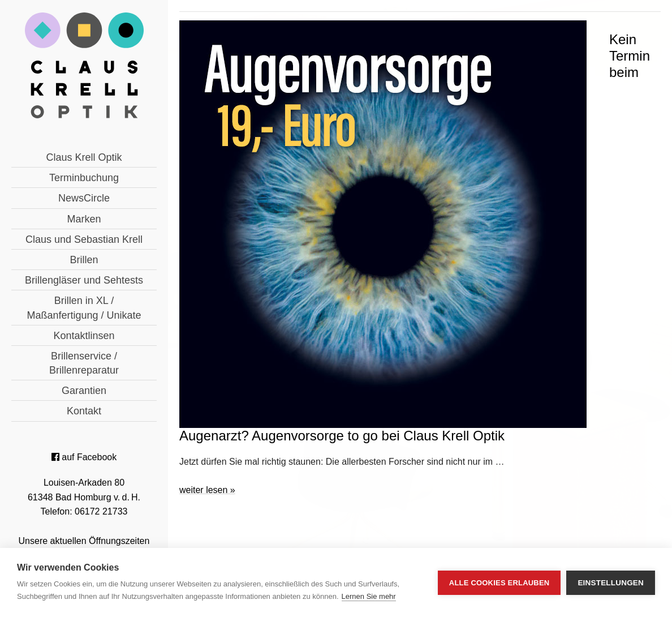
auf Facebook (84, 457)
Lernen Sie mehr (369, 596)
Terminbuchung (84, 178)
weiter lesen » (207, 490)
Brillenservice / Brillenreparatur (84, 363)
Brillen (84, 260)
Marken (84, 219)
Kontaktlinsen (84, 336)
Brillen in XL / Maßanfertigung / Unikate (84, 308)
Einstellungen (611, 583)
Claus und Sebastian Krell (84, 239)
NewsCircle (84, 198)
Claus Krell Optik (84, 157)
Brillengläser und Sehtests (84, 280)
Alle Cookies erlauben (499, 583)
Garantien (84, 391)
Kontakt (84, 411)
